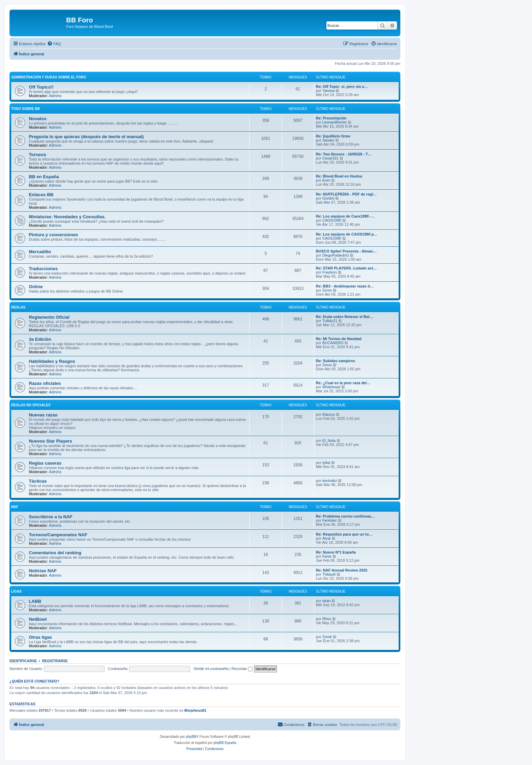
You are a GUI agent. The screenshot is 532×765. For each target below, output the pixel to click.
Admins (55, 96)
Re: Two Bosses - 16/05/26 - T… (344, 154)
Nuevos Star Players (51, 441)
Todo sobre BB (25, 109)
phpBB (191, 737)
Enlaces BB (41, 195)
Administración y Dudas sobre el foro (49, 77)
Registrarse (55, 661)
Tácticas (38, 481)
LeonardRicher (335, 122)
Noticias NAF (43, 571)
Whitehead (331, 387)
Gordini (328, 198)
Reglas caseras (45, 463)
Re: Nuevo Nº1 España (336, 552)
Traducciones (43, 269)
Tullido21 (330, 321)
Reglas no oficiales (31, 405)
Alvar (327, 538)
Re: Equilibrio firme (333, 136)
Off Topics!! (41, 87)
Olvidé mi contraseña (211, 669)
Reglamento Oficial (49, 317)
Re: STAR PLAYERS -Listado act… (346, 268)
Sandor (328, 140)
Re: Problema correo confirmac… (346, 516)
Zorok (327, 637)
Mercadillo (40, 252)
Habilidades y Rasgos (52, 361)
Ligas (16, 591)
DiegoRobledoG (336, 255)
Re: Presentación (331, 118)
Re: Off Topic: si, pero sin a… (342, 87)
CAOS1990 (332, 220)
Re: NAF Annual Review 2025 (342, 570)
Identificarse (23, 661)
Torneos (37, 155)
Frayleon (330, 272)
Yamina (328, 91)
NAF (15, 507)
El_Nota (329, 441)
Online (36, 287)
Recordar (242, 669)
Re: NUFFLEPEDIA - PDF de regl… (346, 194)
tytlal (326, 463)
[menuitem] (54, 44)
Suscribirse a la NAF (51, 517)
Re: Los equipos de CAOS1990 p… (347, 234)
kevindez (330, 481)
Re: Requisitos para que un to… (344, 534)
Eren (326, 180)
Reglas (18, 307)
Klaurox (329, 414)
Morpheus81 (195, 710)
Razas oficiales (45, 383)
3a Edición (40, 339)
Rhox (327, 619)
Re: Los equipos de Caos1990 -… (345, 216)
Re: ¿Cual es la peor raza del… (343, 383)
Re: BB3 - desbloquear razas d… (345, 286)
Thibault (329, 574)
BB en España (44, 177)
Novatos (38, 119)
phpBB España (225, 743)
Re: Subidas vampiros (336, 361)
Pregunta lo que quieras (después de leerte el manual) (86, 137)
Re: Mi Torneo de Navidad (339, 339)
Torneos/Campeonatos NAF (58, 535)
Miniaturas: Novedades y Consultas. (67, 217)
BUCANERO (333, 343)
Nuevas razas (43, 415)
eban (326, 601)
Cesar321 (330, 158)
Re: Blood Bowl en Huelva (339, 176)
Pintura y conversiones (53, 235)
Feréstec (330, 520)
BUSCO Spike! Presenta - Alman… (346, 251)
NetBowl (38, 619)
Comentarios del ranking (55, 553)
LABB (35, 601)
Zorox (327, 290)
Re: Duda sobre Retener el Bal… (345, 317)
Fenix (327, 556)
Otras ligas (40, 637)
